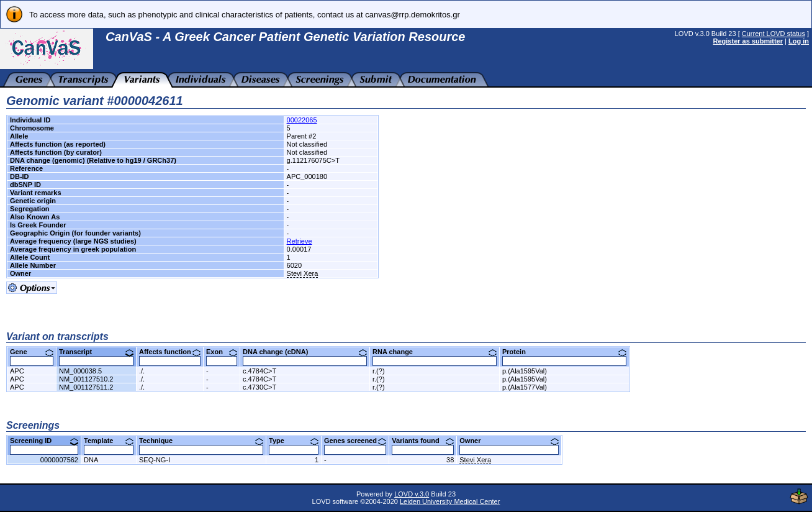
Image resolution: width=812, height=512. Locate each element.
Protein (564, 352)
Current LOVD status (774, 34)
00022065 (302, 120)
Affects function (170, 352)
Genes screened (355, 441)
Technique (201, 441)
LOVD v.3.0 (412, 494)
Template (109, 441)
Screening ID (44, 441)
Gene (32, 352)
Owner (509, 441)
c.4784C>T (259, 371)
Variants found (423, 441)
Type (294, 441)
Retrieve (300, 241)
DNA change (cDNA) (305, 352)
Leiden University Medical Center (450, 501)
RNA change (435, 352)
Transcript (96, 352)
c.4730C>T (259, 387)
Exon (222, 352)
